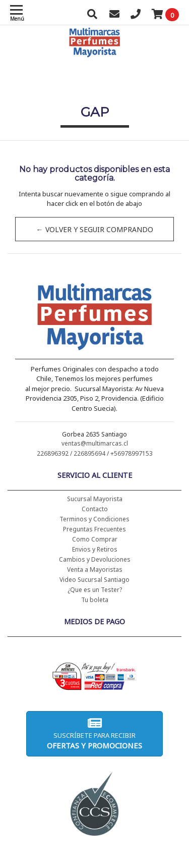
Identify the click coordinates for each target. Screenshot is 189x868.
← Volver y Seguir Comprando (95, 229)
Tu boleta (95, 600)
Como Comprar (95, 539)
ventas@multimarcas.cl (95, 443)
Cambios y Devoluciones (95, 559)
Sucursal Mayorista (95, 499)
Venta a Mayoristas (95, 569)
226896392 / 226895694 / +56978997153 (95, 453)
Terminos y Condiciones (94, 519)
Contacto (95, 509)
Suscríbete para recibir (94, 734)
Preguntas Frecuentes (94, 529)
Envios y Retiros (95, 549)
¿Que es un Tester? (95, 590)
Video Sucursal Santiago (94, 580)
